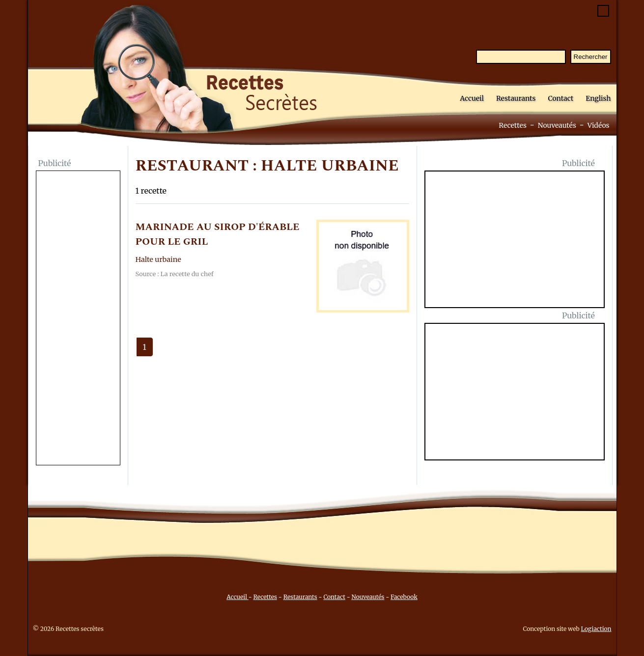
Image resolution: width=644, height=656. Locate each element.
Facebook (404, 597)
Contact (560, 98)
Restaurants (516, 98)
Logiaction (596, 629)
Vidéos (599, 125)
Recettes (513, 125)
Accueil (472, 98)
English (598, 98)
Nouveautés (557, 125)
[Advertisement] (78, 319)
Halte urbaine (158, 259)
